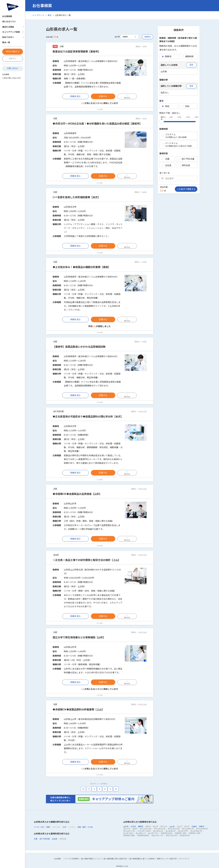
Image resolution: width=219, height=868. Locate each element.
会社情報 (6, 74)
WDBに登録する (13, 52)
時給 (166, 106)
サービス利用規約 (72, 859)
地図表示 (148, 37)
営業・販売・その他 (85, 827)
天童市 (194, 827)
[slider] (162, 121)
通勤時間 (188, 56)
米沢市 (133, 827)
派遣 (166, 159)
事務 (48, 827)
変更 (191, 65)
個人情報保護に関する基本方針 (115, 859)
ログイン (13, 59)
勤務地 (167, 56)
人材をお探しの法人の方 (11, 78)
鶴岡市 (141, 827)
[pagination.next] (116, 789)
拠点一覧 (6, 42)
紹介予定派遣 (186, 159)
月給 (185, 106)
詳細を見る (75, 96)
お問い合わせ (13, 68)
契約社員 (184, 165)
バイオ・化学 (39, 827)
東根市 (202, 827)
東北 (50, 15)
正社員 (167, 165)
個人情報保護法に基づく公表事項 (142, 859)
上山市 (172, 827)
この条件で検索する (186, 189)
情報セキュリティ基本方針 (167, 859)
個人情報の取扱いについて (91, 859)
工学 (64, 827)
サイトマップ (184, 859)
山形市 (126, 827)
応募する (103, 96)
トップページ (38, 15)
